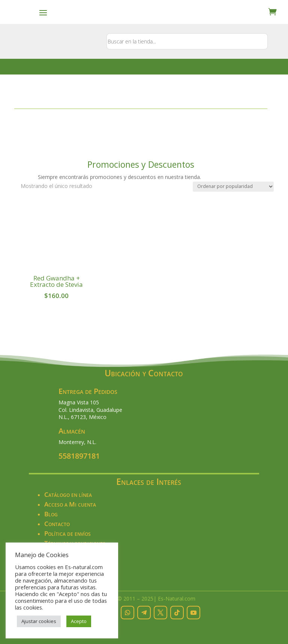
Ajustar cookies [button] (39, 621)
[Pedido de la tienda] (233, 187)
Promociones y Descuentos (141, 164)
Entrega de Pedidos (88, 391)
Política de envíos (67, 533)
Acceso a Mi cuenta (70, 504)
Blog (51, 514)
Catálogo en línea (68, 494)
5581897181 (79, 456)
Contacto (57, 524)
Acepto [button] (79, 621)
